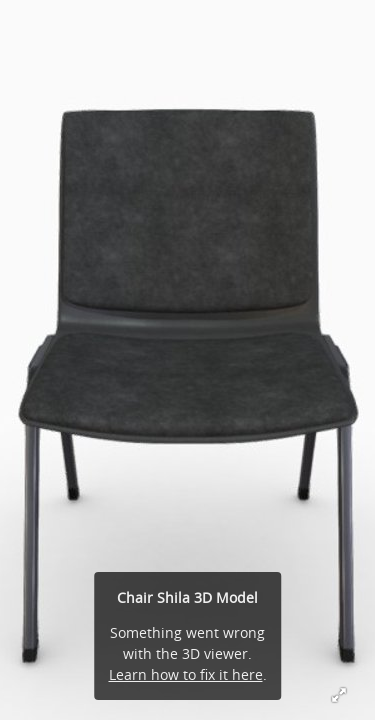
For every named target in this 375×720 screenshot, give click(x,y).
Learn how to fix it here (186, 674)
